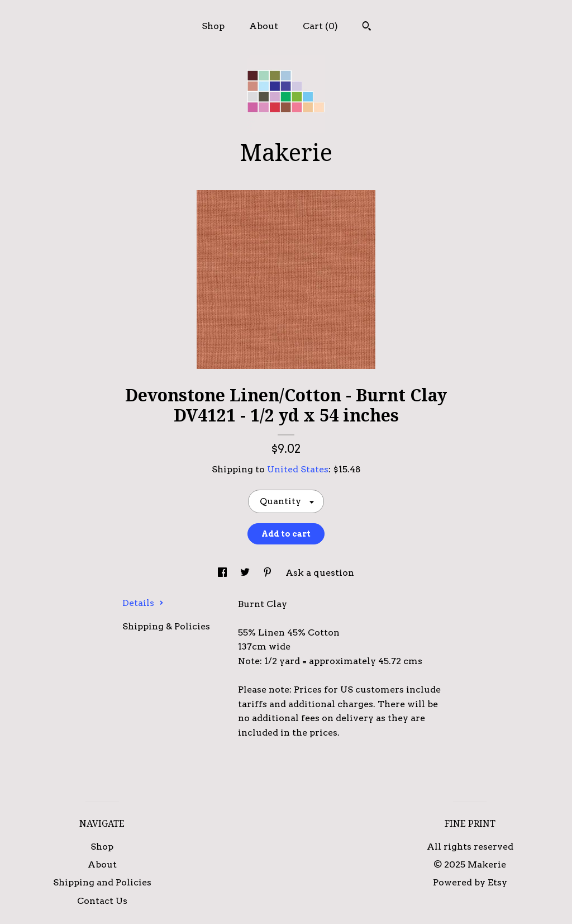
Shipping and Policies (102, 882)
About (264, 26)
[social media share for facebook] (223, 573)
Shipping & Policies (166, 626)
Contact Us (102, 901)
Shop (213, 26)
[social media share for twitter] (246, 573)
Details (143, 603)
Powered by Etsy (470, 882)
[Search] (367, 27)
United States (298, 469)
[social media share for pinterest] (269, 573)
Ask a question (320, 573)
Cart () (320, 26)
